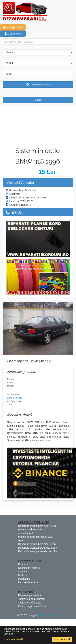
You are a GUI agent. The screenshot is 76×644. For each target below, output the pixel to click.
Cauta (38, 100)
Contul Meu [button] (13, 34)
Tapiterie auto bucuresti (31, 599)
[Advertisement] (38, 126)
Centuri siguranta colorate (33, 606)
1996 (10, 405)
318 (9, 389)
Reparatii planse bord (30, 595)
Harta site (24, 575)
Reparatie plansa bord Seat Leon (37, 544)
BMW (10, 383)
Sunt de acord (62, 639)
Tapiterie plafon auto (30, 603)
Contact (22, 571)
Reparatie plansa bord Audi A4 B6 (37, 526)
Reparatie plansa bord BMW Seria (37, 548)
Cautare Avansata (38, 84)
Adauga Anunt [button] (13, 27)
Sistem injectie (15, 398)
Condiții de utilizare (29, 568)
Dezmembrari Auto (29, 582)
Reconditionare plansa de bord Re (37, 551)
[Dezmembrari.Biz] (49, 615)
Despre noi (24, 564)
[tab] (29, 361)
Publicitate (24, 579)
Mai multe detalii (14, 639)
